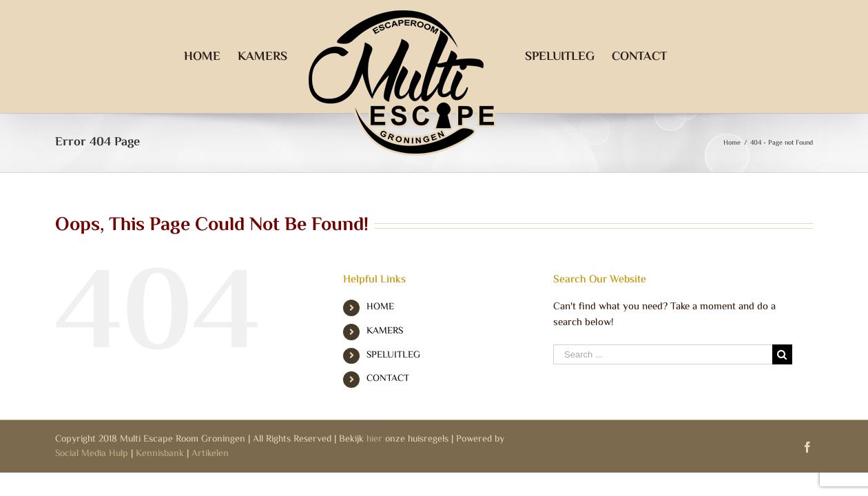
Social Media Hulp (92, 454)
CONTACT (388, 379)
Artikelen (210, 454)
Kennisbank (160, 454)
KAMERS (385, 331)
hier (374, 440)
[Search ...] (663, 354)
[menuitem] (189, 56)
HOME (380, 307)
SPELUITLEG (393, 355)
